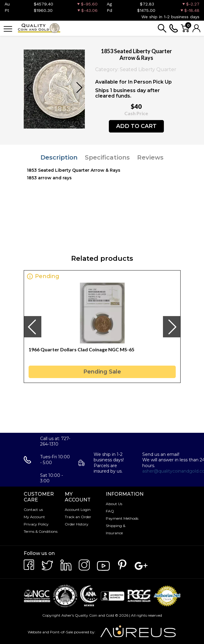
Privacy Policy (36, 524)
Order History (77, 524)
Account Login (78, 510)
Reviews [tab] (150, 157)
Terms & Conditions (41, 531)
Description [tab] (59, 157)
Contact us (33, 510)
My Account (34, 517)
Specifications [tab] (107, 157)
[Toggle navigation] (8, 28)
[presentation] (33, 327)
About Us (114, 504)
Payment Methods (122, 518)
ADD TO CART (136, 126)
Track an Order (78, 517)
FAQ (110, 511)
